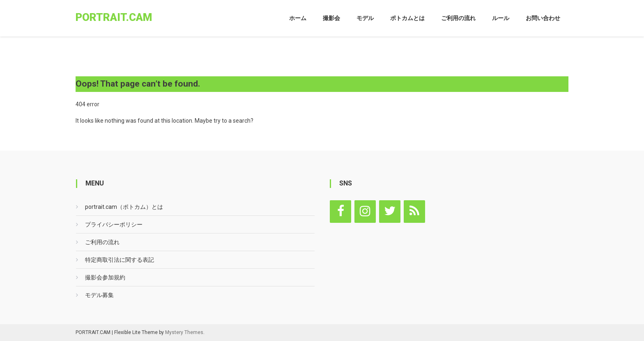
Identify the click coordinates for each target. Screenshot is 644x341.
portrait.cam (114, 17)
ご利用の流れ (458, 18)
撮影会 (331, 18)
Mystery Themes (184, 332)
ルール (501, 18)
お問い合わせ (543, 18)
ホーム (298, 18)
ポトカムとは (407, 18)
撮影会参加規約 (105, 277)
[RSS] (414, 212)
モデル (365, 18)
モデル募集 (99, 295)
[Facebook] (340, 212)
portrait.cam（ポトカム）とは (124, 207)
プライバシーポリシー (114, 224)
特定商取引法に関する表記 (120, 260)
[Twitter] (390, 212)
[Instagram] (365, 212)
